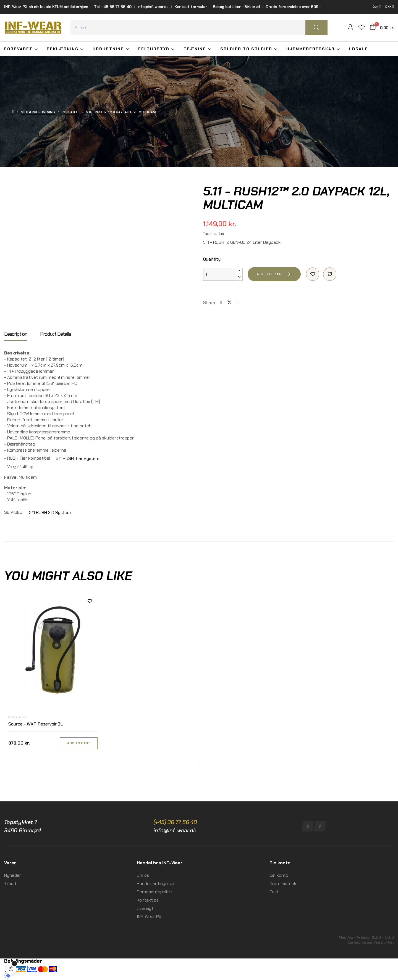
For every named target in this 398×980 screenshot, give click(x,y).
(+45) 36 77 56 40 (175, 822)
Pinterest (238, 302)
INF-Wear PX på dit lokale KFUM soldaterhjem (46, 7)
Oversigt (145, 908)
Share (221, 302)
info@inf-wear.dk (153, 7)
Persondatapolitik (154, 892)
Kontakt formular (191, 7)
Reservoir (17, 717)
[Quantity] (220, 274)
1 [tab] (199, 764)
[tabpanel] (53, 677)
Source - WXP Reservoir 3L (36, 724)
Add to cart (271, 274)
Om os (143, 875)
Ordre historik (283, 884)
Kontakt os (148, 900)
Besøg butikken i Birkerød (236, 7)
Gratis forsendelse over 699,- (293, 7)
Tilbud (10, 884)
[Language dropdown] (377, 7)
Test (274, 892)
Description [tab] (16, 334)
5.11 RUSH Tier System (78, 458)
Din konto (279, 875)
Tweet (229, 302)
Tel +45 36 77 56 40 (113, 7)
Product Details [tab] (56, 334)
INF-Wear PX (149, 917)
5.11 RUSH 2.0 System (50, 512)
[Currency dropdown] (390, 7)
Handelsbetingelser (156, 884)
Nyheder (13, 875)
